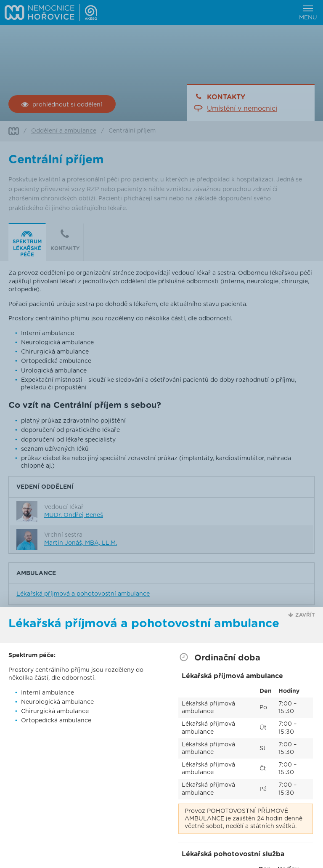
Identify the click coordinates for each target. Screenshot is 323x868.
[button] (302, 615)
